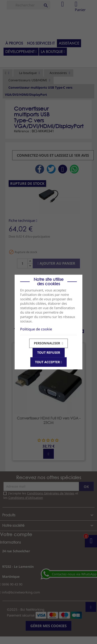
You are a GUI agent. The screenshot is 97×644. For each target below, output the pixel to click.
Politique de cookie (36, 329)
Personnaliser (48, 343)
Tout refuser (49, 352)
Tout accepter (48, 362)
